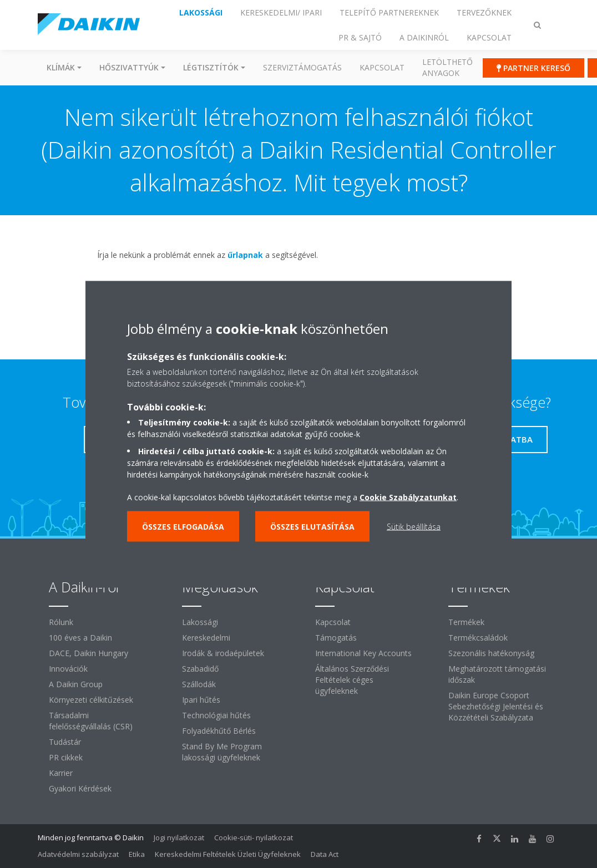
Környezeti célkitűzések (91, 700)
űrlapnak (245, 255)
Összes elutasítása (312, 526)
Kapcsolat (382, 67)
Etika (137, 854)
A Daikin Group (76, 684)
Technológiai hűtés (216, 715)
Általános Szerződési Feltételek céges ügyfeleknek (352, 680)
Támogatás (336, 638)
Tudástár (65, 742)
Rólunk (61, 622)
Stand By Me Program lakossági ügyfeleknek (222, 752)
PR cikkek (66, 757)
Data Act (325, 854)
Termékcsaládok (478, 638)
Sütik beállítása (414, 526)
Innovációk (68, 669)
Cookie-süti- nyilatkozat (254, 837)
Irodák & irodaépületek (223, 653)
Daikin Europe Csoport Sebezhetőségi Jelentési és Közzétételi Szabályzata (496, 706)
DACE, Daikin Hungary (88, 653)
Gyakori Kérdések (80, 788)
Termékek (466, 622)
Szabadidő (200, 669)
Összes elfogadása (183, 526)
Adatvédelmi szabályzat (78, 854)
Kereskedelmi (206, 638)
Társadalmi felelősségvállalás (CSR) (91, 721)
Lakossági (200, 622)
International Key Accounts (363, 653)
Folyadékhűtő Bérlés (219, 731)
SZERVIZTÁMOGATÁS (302, 67)
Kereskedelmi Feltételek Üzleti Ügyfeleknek (228, 854)
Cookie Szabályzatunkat (408, 497)
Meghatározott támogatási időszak (497, 674)
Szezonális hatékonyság (491, 653)
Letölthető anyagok (447, 67)
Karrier (61, 773)
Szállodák (199, 684)
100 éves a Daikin (80, 638)
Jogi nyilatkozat (179, 837)
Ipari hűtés (201, 700)
